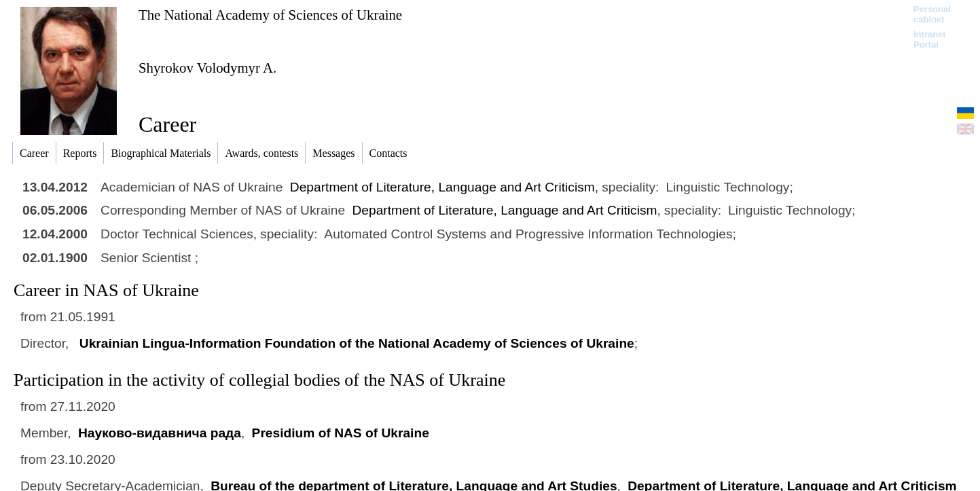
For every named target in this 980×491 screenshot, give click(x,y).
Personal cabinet (932, 14)
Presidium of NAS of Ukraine (341, 433)
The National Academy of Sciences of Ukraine (270, 15)
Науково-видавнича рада (160, 433)
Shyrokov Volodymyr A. (207, 68)
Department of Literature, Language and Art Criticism (442, 187)
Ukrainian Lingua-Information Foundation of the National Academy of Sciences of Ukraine (357, 343)
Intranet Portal (930, 39)
